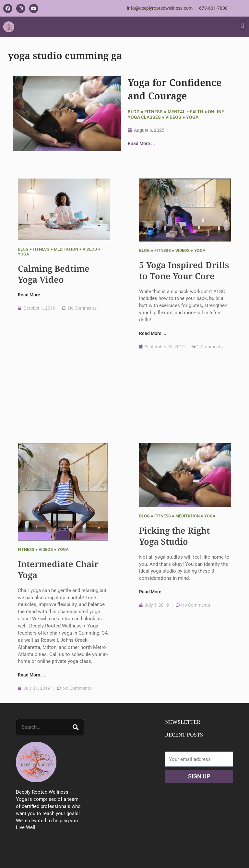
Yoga (192, 117)
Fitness (154, 112)
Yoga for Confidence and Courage (175, 89)
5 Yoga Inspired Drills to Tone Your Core (184, 270)
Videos (173, 117)
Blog (134, 112)
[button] (243, 25)
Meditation (66, 249)
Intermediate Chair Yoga (58, 569)
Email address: (181, 748)
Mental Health (185, 112)
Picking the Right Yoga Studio (174, 536)
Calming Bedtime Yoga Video (54, 274)
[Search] (76, 727)
